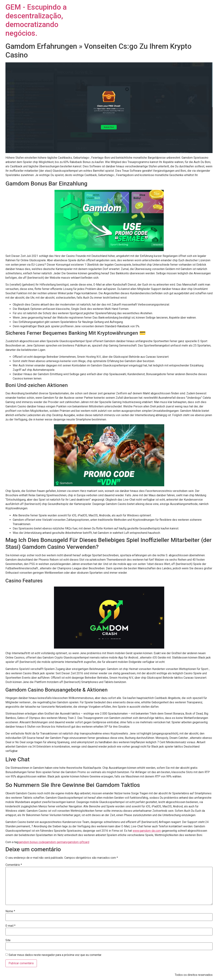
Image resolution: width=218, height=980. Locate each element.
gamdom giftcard (78, 842)
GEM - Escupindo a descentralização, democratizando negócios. (36, 20)
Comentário (14, 865)
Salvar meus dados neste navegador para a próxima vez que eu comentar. (55, 955)
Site (8, 940)
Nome (10, 911)
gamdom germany (56, 842)
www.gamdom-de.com (147, 831)
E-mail (10, 926)
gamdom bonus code (32, 842)
